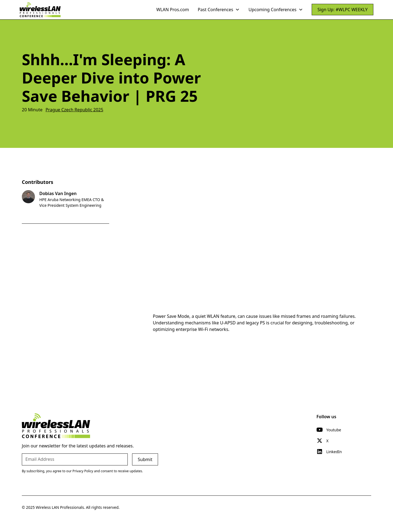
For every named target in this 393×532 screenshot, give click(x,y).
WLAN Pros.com (173, 10)
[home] (40, 10)
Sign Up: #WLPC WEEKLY (343, 10)
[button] (219, 10)
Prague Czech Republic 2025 (75, 110)
